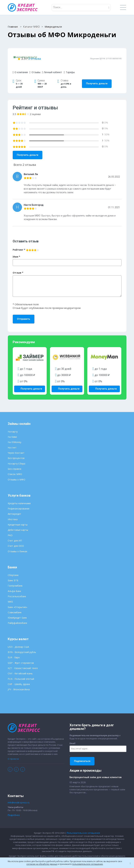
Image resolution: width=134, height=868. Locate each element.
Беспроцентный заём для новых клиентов (96, 774)
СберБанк (13, 571)
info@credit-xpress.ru (19, 799)
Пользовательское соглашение (83, 829)
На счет (12, 444)
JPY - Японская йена (19, 686)
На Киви (12, 433)
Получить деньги (97, 81)
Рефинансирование (19, 505)
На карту (13, 428)
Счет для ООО (16, 542)
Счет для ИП (15, 537)
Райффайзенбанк (17, 619)
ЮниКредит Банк (17, 614)
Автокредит (14, 510)
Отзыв (18, 270)
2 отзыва (74, 57)
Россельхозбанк (17, 593)
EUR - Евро (14, 654)
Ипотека (13, 516)
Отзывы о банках (17, 548)
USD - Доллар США (18, 643)
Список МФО (15, 470)
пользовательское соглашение (88, 864)
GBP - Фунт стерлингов (21, 659)
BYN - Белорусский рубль (22, 648)
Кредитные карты (18, 521)
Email (72, 739)
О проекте (13, 755)
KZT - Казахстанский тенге (23, 664)
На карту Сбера (16, 460)
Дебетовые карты (18, 526)
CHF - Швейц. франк (19, 680)
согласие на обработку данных (42, 864)
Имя (16, 254)
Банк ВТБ (13, 577)
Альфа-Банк (14, 587)
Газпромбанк (15, 582)
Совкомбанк (15, 609)
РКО (10, 532)
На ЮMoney (15, 438)
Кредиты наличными (19, 500)
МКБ (10, 598)
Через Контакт (16, 449)
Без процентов (16, 454)
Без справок (15, 465)
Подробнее (14, 811)
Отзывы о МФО (16, 476)
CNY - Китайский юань (20, 670)
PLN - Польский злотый (21, 675)
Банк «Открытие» (17, 603)
